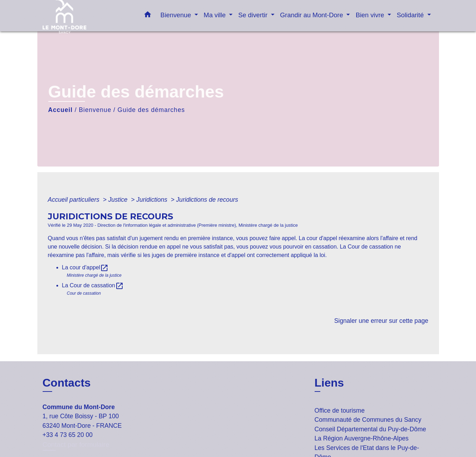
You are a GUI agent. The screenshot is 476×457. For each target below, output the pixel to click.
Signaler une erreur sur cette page (381, 321)
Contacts (67, 383)
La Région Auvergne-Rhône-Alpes (362, 438)
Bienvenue (95, 110)
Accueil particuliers (75, 200)
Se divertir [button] (254, 15)
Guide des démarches (151, 110)
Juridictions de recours (207, 200)
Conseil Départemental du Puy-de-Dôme (370, 429)
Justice (119, 200)
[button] (148, 16)
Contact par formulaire (76, 445)
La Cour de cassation (93, 285)
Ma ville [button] (215, 15)
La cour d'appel (85, 267)
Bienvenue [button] (177, 15)
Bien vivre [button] (371, 15)
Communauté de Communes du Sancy (368, 420)
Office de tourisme (340, 411)
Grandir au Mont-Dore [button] (313, 15)
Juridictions (153, 200)
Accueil (61, 110)
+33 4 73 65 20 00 (68, 435)
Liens (329, 383)
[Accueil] (87, 16)
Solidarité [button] (411, 15)
